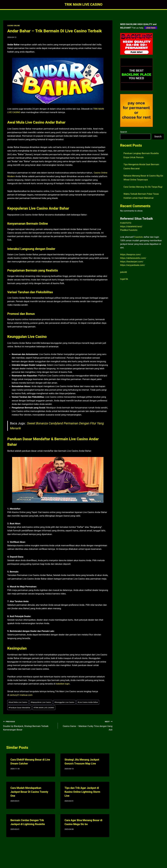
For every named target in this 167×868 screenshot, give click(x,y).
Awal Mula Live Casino (18, 702)
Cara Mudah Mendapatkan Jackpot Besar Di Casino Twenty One (29, 792)
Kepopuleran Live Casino (41, 702)
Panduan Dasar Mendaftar (19, 708)
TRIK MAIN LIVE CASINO (44, 708)
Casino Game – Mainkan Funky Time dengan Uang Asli (86, 725)
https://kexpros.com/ (131, 254)
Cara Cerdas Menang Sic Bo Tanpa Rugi (143, 187)
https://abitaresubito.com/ (133, 258)
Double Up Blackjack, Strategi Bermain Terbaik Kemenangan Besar (29, 725)
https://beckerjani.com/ (132, 262)
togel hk (124, 279)
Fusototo (139, 237)
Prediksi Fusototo (129, 230)
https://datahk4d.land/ (131, 226)
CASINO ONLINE (14, 26)
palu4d (123, 272)
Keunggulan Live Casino (64, 702)
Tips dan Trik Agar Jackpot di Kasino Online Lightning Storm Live (82, 792)
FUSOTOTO (126, 223)
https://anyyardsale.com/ (133, 265)
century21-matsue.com (21, 695)
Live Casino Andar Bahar (88, 702)
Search (124, 132)
